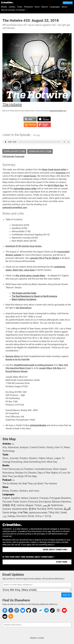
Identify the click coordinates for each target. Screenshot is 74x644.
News (67, 447)
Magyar (29, 505)
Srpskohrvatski (20, 509)
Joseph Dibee (45, 368)
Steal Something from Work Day (40, 462)
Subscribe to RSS (30, 119)
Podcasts (28, 7)
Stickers (33, 458)
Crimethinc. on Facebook (11, 610)
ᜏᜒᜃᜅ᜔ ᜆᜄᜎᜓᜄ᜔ (43, 516)
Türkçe (38, 505)
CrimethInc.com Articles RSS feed (11, 616)
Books (4, 7)
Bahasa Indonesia (61, 502)
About (64, 7)
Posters (24, 458)
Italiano (25, 498)
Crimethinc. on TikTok (52, 610)
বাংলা (50, 509)
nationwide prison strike (25, 189)
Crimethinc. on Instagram (17, 610)
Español (15, 498)
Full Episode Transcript (13, 157)
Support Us (68, 3)
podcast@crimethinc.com (58, 111)
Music (50, 458)
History (50, 447)
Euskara (7, 509)
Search (45, 7)
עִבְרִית (13, 512)
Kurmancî (21, 516)
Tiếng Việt (54, 512)
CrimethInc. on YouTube (64, 610)
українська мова (38, 512)
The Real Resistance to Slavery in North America (34, 296)
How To (59, 447)
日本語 (6, 505)
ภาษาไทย (23, 512)
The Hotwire (50, 484)
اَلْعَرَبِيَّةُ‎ (67, 509)
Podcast (7, 480)
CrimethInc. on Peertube (58, 610)
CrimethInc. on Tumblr (35, 610)
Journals (14, 458)
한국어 (32, 509)
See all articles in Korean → (14, 10)
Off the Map (31, 476)
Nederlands (57, 505)
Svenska (58, 509)
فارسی (46, 505)
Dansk (6, 512)
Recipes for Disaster (26, 473)
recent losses (30, 176)
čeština (20, 505)
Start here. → (63, 562)
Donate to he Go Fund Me (17, 359)
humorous (61, 173)
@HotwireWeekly (38, 425)
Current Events (37, 447)
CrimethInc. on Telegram (46, 610)
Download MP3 (14, 151)
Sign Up (66, 595)
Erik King (57, 368)
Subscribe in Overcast (30, 125)
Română (42, 509)
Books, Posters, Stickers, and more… (21, 491)
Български (45, 502)
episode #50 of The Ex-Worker (45, 258)
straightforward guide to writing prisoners (33, 365)
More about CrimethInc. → (57, 550)
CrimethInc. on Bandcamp (41, 610)
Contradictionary (43, 469)
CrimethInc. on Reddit (5, 616)
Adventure (13, 447)
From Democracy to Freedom (18, 469)
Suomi (23, 502)
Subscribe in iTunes (44, 119)
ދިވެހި (4, 516)
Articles (7, 444)
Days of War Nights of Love (52, 473)
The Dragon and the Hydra (24, 293)
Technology (9, 451)
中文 (13, 505)
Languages (55, 7)
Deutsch (34, 498)
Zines (5, 458)
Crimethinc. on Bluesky (23, 610)
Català (63, 512)
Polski (16, 502)
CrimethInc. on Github (29, 610)
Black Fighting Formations (24, 299)
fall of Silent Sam (56, 185)
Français (44, 498)
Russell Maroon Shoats (16, 371)
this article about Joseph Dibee (30, 276)
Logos (57, 458)
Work (56, 469)
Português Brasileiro (60, 498)
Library (12, 7)
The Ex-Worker (10, 484)
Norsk (31, 516)
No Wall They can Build (31, 484)
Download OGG (40, 151)
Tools (20, 7)
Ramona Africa (13, 356)
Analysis (24, 447)
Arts (5, 447)
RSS (13, 444)
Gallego (11, 516)
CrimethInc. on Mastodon (5, 610)
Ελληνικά (33, 502)
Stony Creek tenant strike (54, 170)
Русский (7, 502)
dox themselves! (24, 308)
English (6, 498)
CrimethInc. (7, 2)
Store (37, 7)
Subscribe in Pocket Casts (44, 125)
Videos (42, 458)
